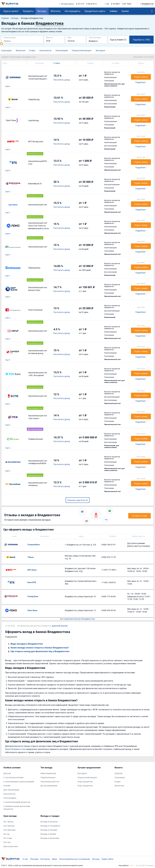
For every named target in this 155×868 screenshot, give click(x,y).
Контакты (45, 859)
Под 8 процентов (85, 782)
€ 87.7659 (127, 4)
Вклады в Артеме (48, 834)
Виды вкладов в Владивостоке (27, 644)
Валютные (21, 50)
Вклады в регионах (49, 822)
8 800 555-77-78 (109, 557)
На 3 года (8, 838)
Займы (114, 11)
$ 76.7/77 (80, 4)
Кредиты (28, 11)
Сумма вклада (10, 37)
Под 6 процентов (85, 786)
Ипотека (56, 11)
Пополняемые (10, 798)
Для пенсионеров (11, 790)
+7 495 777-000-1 (109, 570)
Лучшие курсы (67, 4)
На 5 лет (7, 842)
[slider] (2, 44)
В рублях (119, 773)
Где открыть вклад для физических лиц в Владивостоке (40, 651)
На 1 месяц (8, 822)
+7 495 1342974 (109, 582)
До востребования (49, 786)
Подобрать (141, 40)
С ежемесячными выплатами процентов (17, 808)
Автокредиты (72, 11)
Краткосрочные (11, 846)
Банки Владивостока (15, 749)
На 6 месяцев (9, 830)
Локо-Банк (32, 610)
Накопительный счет (50, 782)
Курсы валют (11, 11)
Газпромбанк (34, 545)
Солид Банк (33, 596)
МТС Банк (32, 570)
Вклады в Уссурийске (50, 826)
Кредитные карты (95, 11)
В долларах (7, 50)
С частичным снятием (13, 777)
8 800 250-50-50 (109, 610)
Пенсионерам (62, 50)
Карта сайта (107, 859)
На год (6, 834)
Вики (55, 859)
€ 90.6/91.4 (91, 4)
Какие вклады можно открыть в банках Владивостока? (40, 648)
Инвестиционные (48, 773)
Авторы (96, 859)
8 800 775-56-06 (109, 596)
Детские (7, 773)
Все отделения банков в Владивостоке (78, 619)
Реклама (34, 859)
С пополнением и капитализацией (19, 782)
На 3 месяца (9, 826)
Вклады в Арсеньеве (50, 838)
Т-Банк (31, 557)
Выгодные (100, 50)
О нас (25, 859)
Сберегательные (48, 777)
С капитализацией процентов (17, 802)
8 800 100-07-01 (109, 545)
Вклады (42, 11)
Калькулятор (45, 50)
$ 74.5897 (115, 4)
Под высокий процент (82, 50)
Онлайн (7, 786)
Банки (125, 11)
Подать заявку (141, 77)
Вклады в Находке (49, 830)
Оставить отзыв (140, 516)
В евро (32, 50)
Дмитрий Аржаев (60, 626)
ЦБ (107, 4)
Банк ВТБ (32, 582)
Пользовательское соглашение (75, 859)
